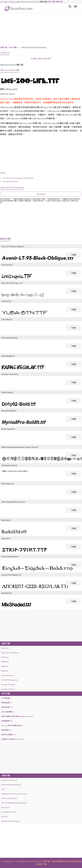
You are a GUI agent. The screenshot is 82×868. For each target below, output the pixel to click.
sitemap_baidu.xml (32, 2)
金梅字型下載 (76, 861)
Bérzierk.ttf (5, 648)
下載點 (73, 255)
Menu (75, 5)
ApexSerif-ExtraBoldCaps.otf (11, 821)
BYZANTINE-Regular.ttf (9, 680)
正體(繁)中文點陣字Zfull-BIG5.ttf (13, 739)
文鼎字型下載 (41, 864)
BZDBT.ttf (5, 671)
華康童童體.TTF (7, 721)
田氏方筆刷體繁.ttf (8, 712)
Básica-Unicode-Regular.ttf (10, 653)
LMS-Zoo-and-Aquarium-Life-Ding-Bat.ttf (19, 178)
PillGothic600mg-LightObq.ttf (11, 785)
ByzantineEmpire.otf (8, 676)
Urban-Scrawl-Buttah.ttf (9, 798)
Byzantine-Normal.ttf (8, 685)
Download (41, 194)
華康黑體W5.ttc (7, 730)
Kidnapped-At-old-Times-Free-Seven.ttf (14, 794)
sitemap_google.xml (16, 2)
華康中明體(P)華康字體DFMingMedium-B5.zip (17, 716)
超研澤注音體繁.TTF (8, 735)
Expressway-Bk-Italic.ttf (9, 780)
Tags (6, 2)
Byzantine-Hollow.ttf (8, 689)
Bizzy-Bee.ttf (6, 808)
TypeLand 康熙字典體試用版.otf (12, 726)
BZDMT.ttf (5, 662)
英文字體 (13, 47)
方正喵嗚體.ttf (6, 698)
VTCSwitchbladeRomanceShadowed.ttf (14, 803)
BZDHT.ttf (5, 666)
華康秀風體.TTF (7, 707)
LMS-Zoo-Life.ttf (41, 58)
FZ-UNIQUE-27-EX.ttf (9, 812)
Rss (1, 2)
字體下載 (59, 2)
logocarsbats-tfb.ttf (12, 182)
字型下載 (51, 2)
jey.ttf (3, 789)
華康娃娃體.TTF (7, 703)
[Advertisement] (41, 30)
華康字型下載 (64, 861)
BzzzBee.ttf (5, 657)
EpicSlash (4, 817)
